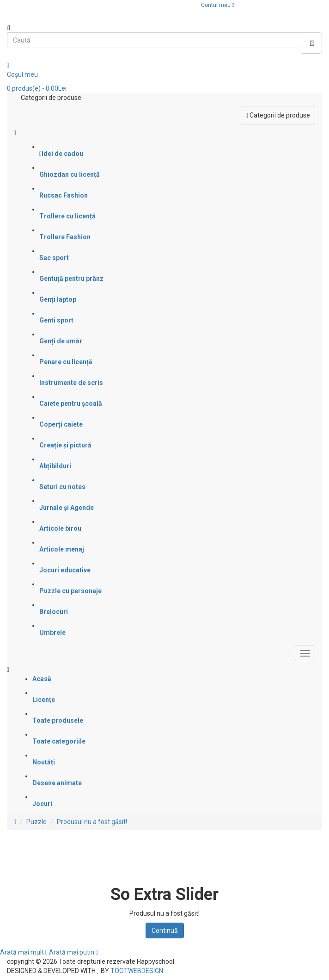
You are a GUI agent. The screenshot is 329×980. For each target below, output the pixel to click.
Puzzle (37, 822)
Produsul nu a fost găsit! (92, 822)
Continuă (165, 930)
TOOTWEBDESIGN (137, 971)
